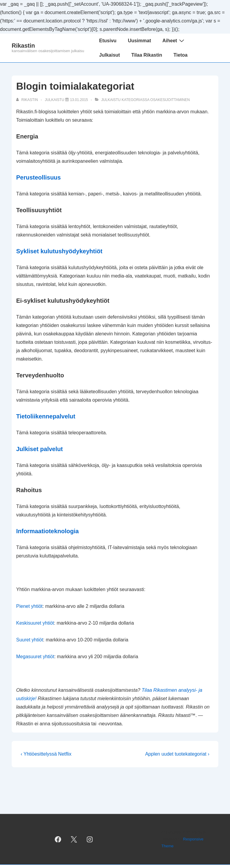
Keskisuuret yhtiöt (35, 623)
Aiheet (174, 40)
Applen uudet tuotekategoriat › (177, 754)
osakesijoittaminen (170, 100)
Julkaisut (109, 55)
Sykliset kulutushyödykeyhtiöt (59, 251)
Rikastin (23, 46)
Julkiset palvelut (40, 449)
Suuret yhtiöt (30, 640)
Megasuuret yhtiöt (35, 657)
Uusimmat (139, 41)
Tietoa (180, 55)
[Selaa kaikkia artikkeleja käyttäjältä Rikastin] (28, 100)
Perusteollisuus (38, 177)
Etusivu (108, 41)
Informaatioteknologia (47, 531)
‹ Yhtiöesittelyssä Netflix (46, 754)
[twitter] (74, 839)
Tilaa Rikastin (147, 55)
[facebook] (58, 839)
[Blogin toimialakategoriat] (79, 100)
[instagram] (90, 839)
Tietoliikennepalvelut (46, 416)
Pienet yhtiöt (29, 606)
